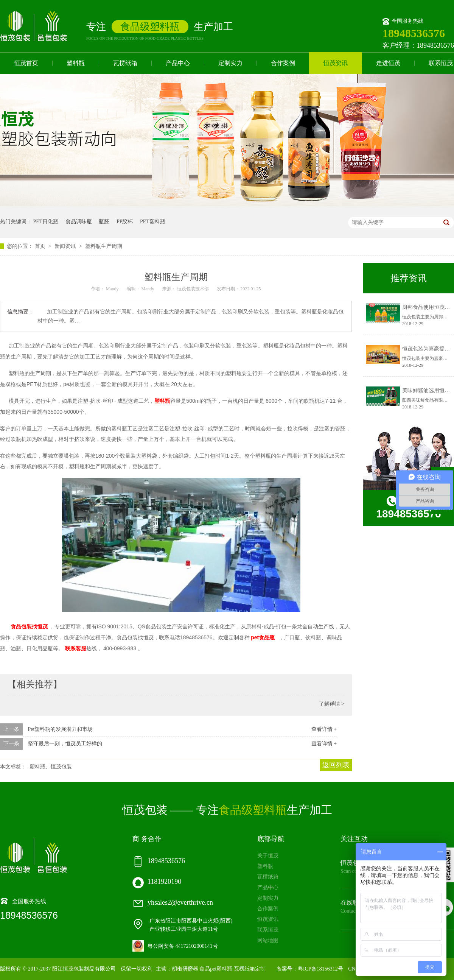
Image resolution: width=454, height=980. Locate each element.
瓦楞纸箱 (125, 63)
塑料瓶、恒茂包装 (51, 767)
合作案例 (283, 63)
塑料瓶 (76, 63)
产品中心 (178, 63)
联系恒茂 (268, 930)
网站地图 (268, 940)
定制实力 (230, 63)
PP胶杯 (125, 222)
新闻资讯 (66, 246)
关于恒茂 (268, 856)
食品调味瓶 (79, 222)
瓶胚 (104, 222)
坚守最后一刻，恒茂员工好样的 (65, 744)
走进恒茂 (388, 63)
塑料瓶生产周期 (104, 246)
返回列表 (336, 765)
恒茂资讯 (336, 63)
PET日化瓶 (46, 222)
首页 (41, 246)
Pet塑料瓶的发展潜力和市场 (61, 729)
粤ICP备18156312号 (320, 969)
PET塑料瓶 (153, 222)
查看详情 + (324, 729)
